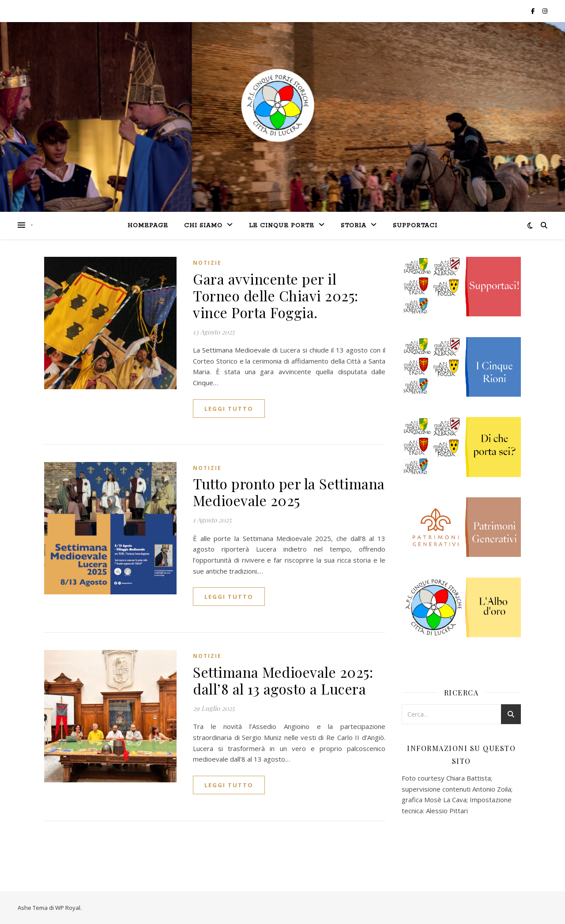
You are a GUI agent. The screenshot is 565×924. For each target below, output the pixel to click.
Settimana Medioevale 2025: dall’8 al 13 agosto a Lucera (283, 680)
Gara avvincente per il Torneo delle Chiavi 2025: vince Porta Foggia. (276, 295)
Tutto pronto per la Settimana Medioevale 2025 (289, 492)
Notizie (207, 263)
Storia (354, 226)
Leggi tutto (229, 409)
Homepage (148, 226)
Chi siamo (203, 226)
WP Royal (68, 908)
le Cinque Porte (282, 226)
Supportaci (415, 226)
